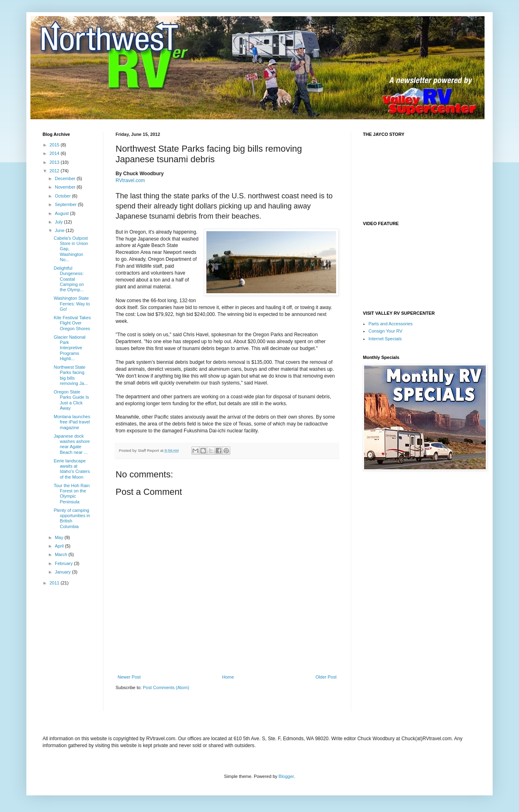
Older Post (326, 677)
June (60, 230)
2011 (55, 583)
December (66, 178)
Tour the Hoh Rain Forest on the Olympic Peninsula (72, 494)
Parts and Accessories (391, 324)
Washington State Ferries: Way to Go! (72, 303)
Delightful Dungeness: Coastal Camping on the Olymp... (69, 279)
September (66, 204)
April (60, 546)
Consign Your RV (386, 331)
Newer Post (129, 677)
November (66, 187)
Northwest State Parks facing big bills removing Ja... (71, 375)
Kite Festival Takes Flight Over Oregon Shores (72, 323)
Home (228, 677)
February (64, 563)
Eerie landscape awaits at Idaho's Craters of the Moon (72, 469)
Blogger (286, 776)
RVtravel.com (130, 180)
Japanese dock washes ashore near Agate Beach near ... (72, 444)
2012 (55, 171)
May (60, 537)
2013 (55, 162)
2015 (55, 145)
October (63, 196)
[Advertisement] (210, 706)
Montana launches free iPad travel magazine (72, 422)
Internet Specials (385, 339)
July (59, 222)
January (63, 572)
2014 (55, 153)
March (62, 554)
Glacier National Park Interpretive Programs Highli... (69, 348)
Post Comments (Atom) (166, 687)
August (62, 213)
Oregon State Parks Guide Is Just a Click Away (71, 400)
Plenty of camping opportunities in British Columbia (72, 518)
